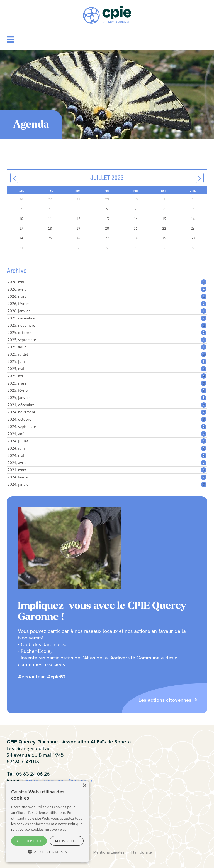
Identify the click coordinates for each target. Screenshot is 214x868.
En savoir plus (56, 829)
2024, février (107, 477)
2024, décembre (107, 405)
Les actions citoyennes (165, 700)
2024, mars (107, 470)
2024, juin (107, 448)
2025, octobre (107, 333)
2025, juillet (107, 354)
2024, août (107, 434)
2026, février (107, 304)
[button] (10, 39)
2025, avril (107, 376)
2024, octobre (107, 419)
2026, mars (107, 296)
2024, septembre (107, 426)
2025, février (107, 390)
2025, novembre (107, 325)
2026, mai (107, 282)
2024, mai (107, 455)
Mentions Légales (109, 852)
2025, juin (107, 361)
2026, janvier (107, 311)
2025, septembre (107, 340)
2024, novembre (107, 412)
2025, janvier (107, 398)
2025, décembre (107, 318)
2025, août (107, 347)
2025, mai (107, 369)
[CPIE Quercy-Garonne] (107, 14)
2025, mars (107, 383)
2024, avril (107, 463)
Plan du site (142, 852)
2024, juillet (107, 441)
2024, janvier (107, 484)
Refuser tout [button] (67, 841)
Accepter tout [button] (29, 841)
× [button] (84, 786)
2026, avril (107, 289)
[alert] (47, 822)
